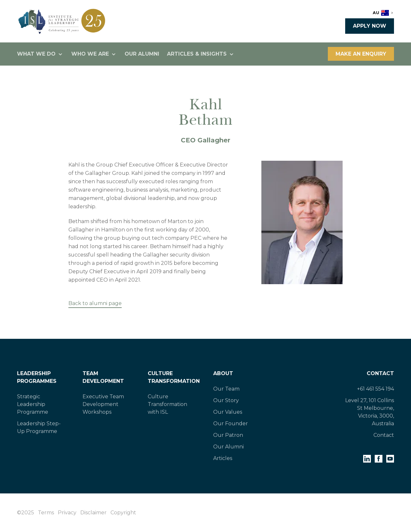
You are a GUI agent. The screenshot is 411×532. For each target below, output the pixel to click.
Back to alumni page (95, 303)
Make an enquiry (361, 54)
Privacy (67, 513)
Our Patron (228, 435)
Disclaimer (93, 513)
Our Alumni (142, 54)
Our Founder (231, 424)
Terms (46, 513)
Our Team (226, 389)
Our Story (226, 400)
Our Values (228, 412)
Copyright (123, 513)
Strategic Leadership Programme (33, 404)
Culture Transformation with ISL (167, 404)
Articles (223, 458)
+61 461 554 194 (376, 389)
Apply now (370, 26)
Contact (380, 373)
